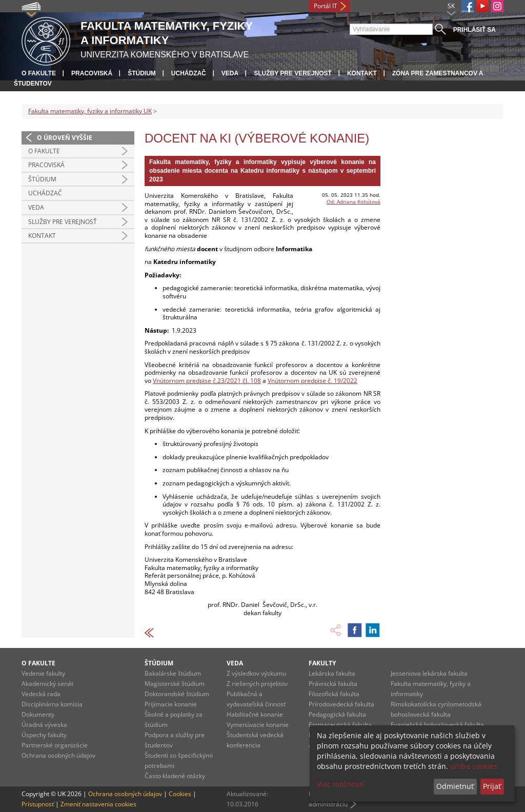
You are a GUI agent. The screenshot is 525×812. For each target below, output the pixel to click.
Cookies (180, 794)
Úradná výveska (44, 725)
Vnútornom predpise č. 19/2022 (312, 381)
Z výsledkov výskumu (256, 673)
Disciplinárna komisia (52, 704)
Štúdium (142, 73)
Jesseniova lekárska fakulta (429, 673)
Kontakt (362, 73)
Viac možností (340, 784)
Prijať (492, 786)
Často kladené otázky (175, 776)
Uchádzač (189, 73)
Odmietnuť (455, 786)
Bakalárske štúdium (173, 673)
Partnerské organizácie (55, 745)
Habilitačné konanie (255, 714)
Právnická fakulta (333, 684)
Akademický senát (47, 684)
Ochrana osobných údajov (58, 755)
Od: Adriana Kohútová (354, 201)
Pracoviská (92, 73)
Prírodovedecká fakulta (341, 704)
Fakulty (322, 663)
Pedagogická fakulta (337, 714)
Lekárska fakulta (332, 673)
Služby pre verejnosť (293, 73)
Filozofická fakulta (334, 694)
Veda (230, 73)
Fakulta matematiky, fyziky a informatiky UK (90, 111)
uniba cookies (474, 766)
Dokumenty (38, 714)
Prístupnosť (38, 804)
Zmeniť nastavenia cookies (98, 804)
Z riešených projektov (257, 684)
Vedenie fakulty (43, 673)
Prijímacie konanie (171, 704)
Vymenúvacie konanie (258, 725)
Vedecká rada (41, 694)
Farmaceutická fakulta (340, 725)
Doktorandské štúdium (177, 694)
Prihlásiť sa (474, 30)
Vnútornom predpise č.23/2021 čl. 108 (207, 381)
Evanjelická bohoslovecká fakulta (437, 725)
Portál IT (326, 6)
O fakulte (39, 73)
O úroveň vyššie (65, 138)
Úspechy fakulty (44, 735)
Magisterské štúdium (175, 684)
